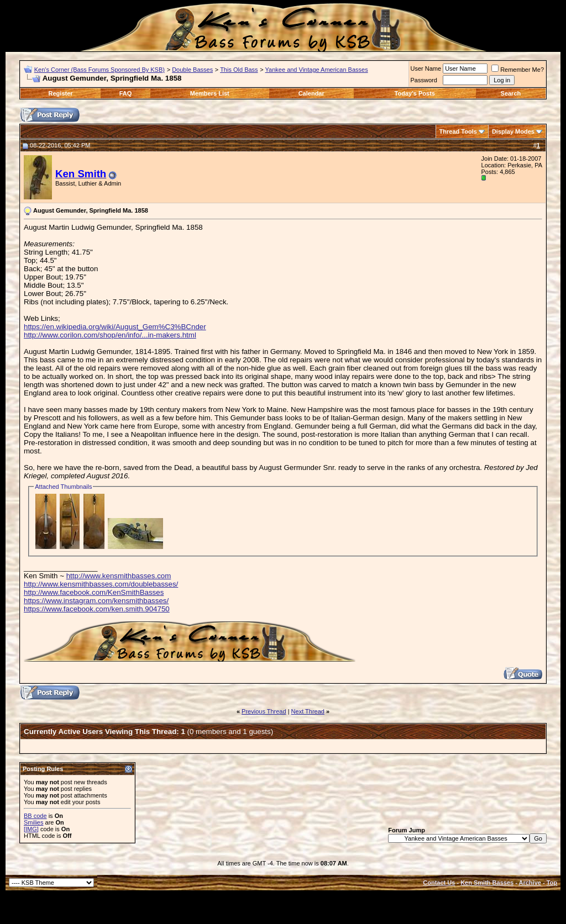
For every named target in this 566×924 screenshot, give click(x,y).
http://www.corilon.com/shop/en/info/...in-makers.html (110, 335)
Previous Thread (264, 711)
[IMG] (31, 829)
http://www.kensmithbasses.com (119, 576)
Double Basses (192, 70)
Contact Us (439, 883)
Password (424, 80)
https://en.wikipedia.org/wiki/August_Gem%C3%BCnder (115, 327)
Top (552, 883)
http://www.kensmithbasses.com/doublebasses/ (101, 584)
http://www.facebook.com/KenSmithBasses (94, 592)
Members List (210, 93)
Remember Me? (518, 70)
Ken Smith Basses (487, 883)
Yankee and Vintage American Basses (317, 70)
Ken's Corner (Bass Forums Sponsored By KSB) (99, 70)
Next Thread (308, 711)
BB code (35, 816)
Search (511, 93)
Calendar (311, 93)
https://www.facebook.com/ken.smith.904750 (97, 609)
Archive (530, 883)
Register (61, 93)
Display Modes (513, 131)
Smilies (33, 822)
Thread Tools (458, 131)
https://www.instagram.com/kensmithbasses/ (96, 601)
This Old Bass (239, 70)
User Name (426, 68)
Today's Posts (415, 93)
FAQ (126, 93)
